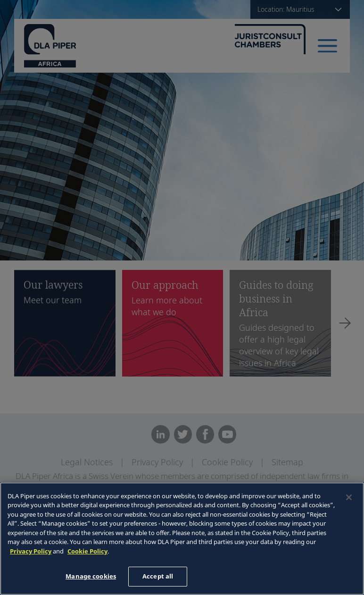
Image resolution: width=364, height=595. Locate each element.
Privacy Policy (31, 551)
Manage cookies (91, 576)
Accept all (158, 576)
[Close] (349, 497)
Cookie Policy (87, 551)
